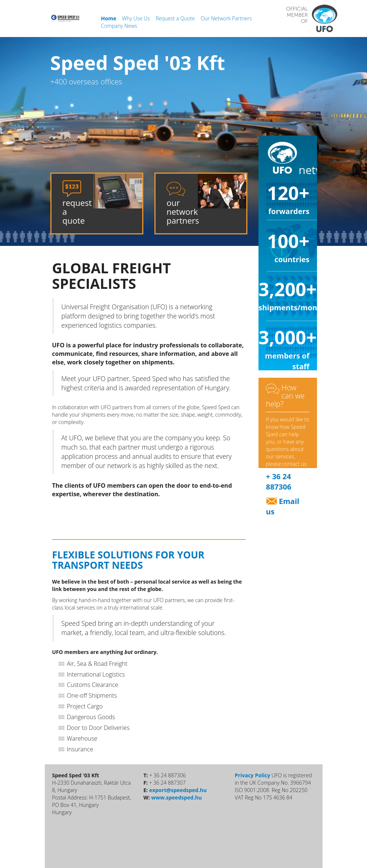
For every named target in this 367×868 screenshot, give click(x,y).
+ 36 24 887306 (279, 482)
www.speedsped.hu (176, 797)
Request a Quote (176, 18)
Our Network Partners (226, 18)
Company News (119, 26)
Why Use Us (137, 18)
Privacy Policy (253, 775)
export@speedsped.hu (178, 790)
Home (109, 18)
